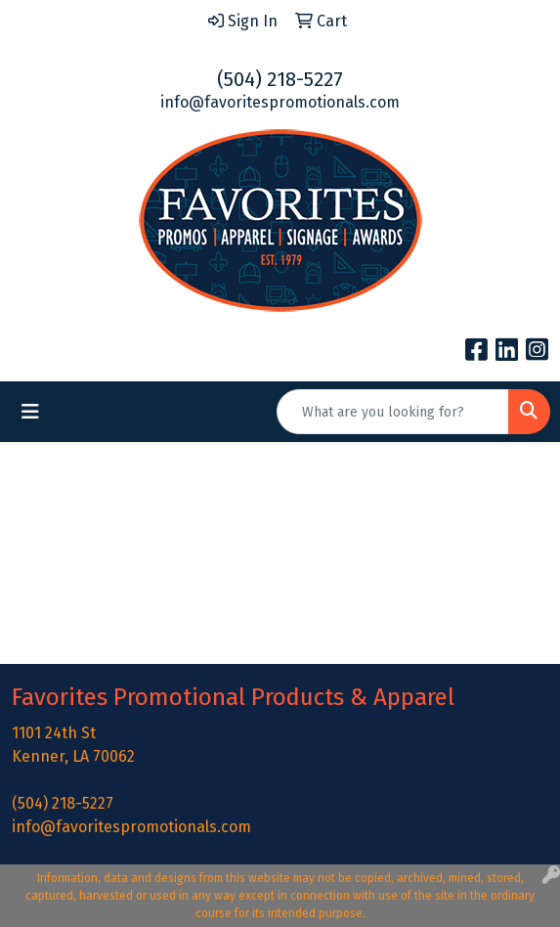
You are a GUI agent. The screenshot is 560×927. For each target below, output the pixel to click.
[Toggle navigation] (30, 412)
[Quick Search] (393, 412)
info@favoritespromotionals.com (280, 102)
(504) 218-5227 (280, 79)
